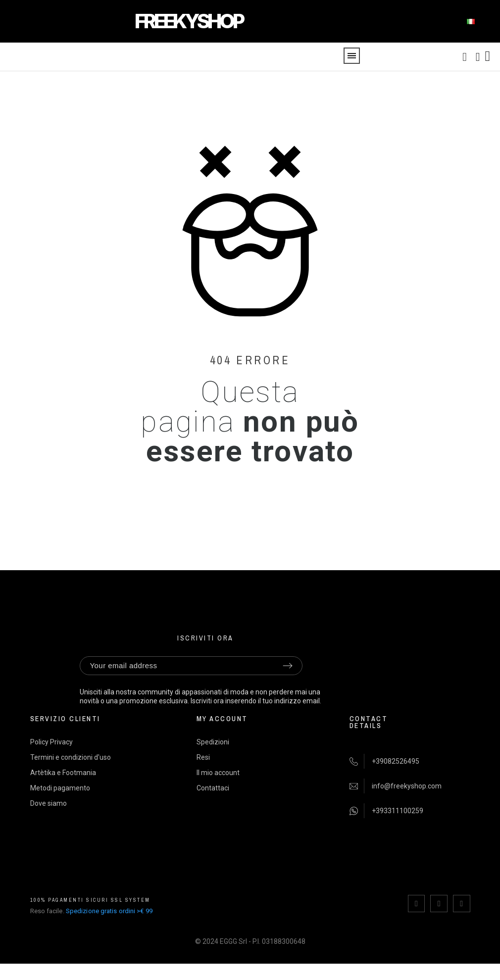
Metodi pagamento (60, 788)
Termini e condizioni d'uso (71, 757)
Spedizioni (213, 742)
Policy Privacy (51, 742)
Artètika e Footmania (63, 773)
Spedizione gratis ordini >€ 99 (109, 910)
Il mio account (218, 773)
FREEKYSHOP (189, 21)
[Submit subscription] (288, 666)
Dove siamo (49, 803)
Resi (203, 757)
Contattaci (213, 788)
